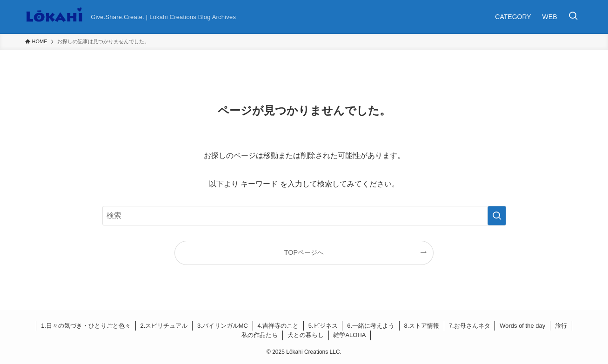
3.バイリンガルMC (223, 326)
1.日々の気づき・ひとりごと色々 (86, 326)
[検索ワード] (304, 216)
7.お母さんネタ (470, 326)
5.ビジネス (323, 326)
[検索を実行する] (497, 216)
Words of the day (522, 326)
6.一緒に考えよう (371, 326)
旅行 (561, 326)
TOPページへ (304, 252)
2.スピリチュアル (164, 326)
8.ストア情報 (422, 326)
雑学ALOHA (349, 335)
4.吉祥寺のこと (278, 326)
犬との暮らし (306, 335)
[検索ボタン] (573, 17)
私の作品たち (260, 335)
